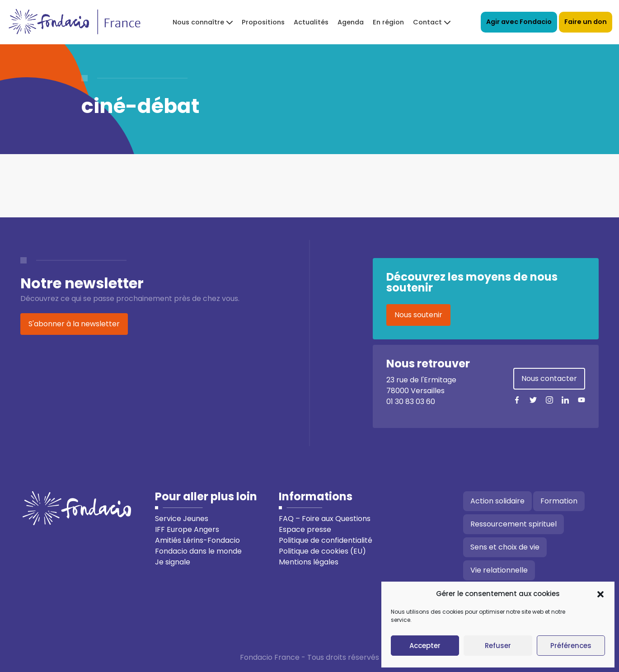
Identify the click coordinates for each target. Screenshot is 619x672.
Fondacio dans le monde (198, 551)
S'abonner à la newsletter (74, 324)
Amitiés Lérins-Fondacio (197, 540)
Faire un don (586, 22)
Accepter (425, 646)
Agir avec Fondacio (519, 22)
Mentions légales (309, 562)
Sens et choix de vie (505, 547)
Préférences (571, 646)
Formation (559, 501)
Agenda (351, 22)
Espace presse (305, 529)
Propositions (263, 22)
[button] (600, 594)
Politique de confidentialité (326, 540)
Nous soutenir (418, 315)
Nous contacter (549, 378)
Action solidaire (497, 501)
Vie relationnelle (499, 570)
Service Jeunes (182, 519)
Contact (427, 22)
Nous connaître (198, 22)
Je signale (173, 562)
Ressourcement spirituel (513, 524)
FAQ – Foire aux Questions (325, 519)
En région (388, 22)
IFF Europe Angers (187, 529)
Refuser (498, 646)
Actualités (311, 22)
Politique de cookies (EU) (322, 551)
